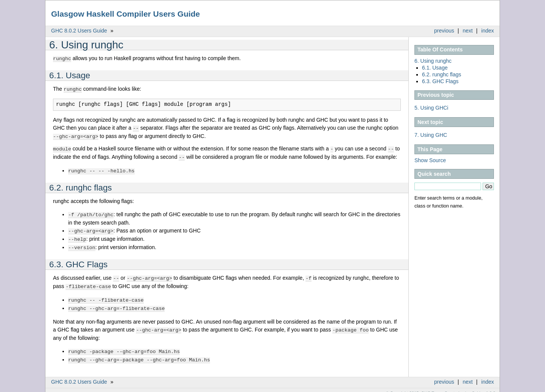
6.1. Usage (435, 68)
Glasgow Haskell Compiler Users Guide (125, 14)
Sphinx (478, 386)
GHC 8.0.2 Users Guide (79, 31)
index (488, 31)
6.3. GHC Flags (440, 81)
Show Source (430, 160)
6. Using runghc (433, 61)
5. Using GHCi (431, 108)
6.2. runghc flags (442, 74)
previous (444, 31)
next (468, 31)
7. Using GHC (431, 135)
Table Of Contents (440, 50)
